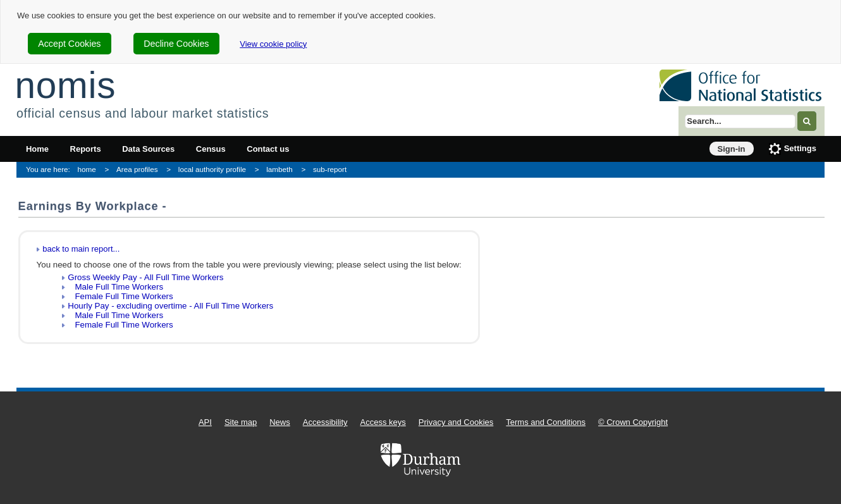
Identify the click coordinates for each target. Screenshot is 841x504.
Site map (241, 422)
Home (37, 149)
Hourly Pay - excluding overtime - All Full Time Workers (170, 306)
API (205, 422)
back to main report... (81, 249)
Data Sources (148, 149)
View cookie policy (273, 44)
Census (211, 149)
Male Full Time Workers (115, 287)
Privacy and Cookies (456, 422)
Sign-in (732, 149)
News (280, 422)
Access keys (383, 422)
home (87, 169)
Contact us (268, 149)
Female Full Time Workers (120, 296)
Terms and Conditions (546, 422)
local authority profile (212, 169)
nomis (65, 85)
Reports (86, 149)
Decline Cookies (176, 44)
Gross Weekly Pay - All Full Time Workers (145, 277)
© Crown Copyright (633, 422)
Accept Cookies (69, 44)
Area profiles (137, 169)
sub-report (330, 169)
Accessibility (325, 422)
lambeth (279, 169)
